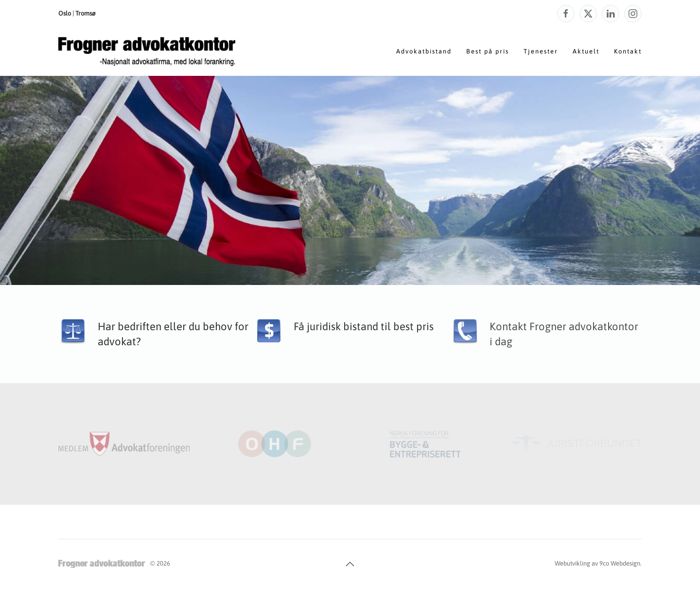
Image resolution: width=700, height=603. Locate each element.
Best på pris (488, 51)
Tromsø (85, 13)
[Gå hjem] (147, 52)
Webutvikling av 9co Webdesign (597, 563)
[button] (350, 564)
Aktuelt (586, 51)
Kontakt (628, 51)
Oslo (65, 13)
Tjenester (541, 51)
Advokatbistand (424, 51)
